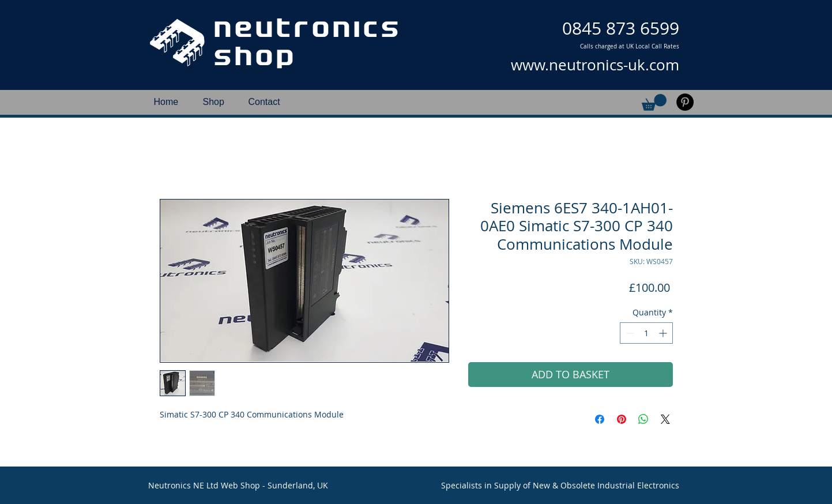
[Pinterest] (685, 102)
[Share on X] (665, 419)
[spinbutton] (646, 333)
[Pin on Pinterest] (622, 419)
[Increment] (664, 333)
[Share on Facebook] (600, 419)
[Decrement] (629, 333)
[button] (654, 102)
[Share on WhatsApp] (643, 419)
